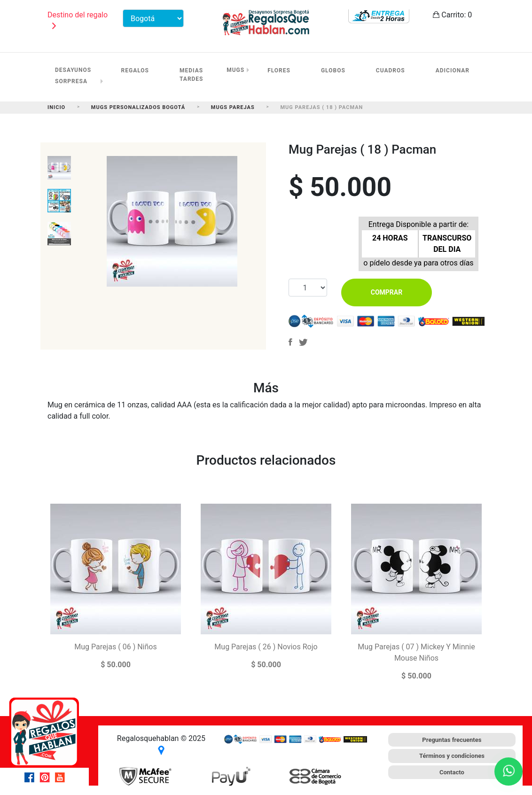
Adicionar (453, 70)
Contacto (452, 772)
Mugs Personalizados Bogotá (138, 107)
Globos (333, 70)
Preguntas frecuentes (452, 740)
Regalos (135, 70)
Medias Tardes (192, 75)
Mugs (235, 70)
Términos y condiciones (452, 756)
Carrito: (452, 15)
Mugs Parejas (233, 107)
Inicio (56, 107)
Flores (279, 70)
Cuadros (391, 70)
